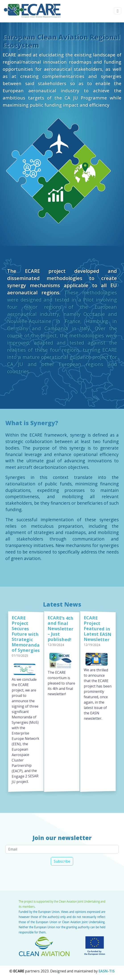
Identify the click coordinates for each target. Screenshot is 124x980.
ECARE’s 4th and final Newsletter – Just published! (61, 628)
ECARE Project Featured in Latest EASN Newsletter (97, 628)
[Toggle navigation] (118, 11)
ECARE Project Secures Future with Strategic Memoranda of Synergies (26, 634)
